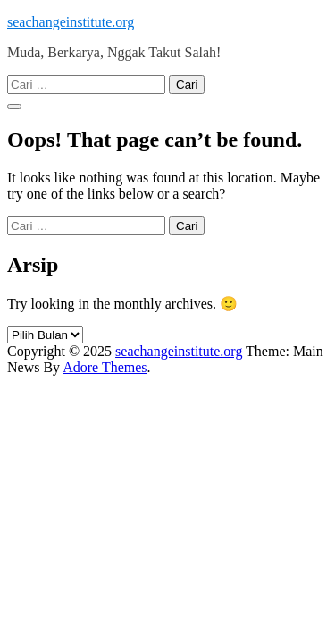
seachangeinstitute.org (71, 22)
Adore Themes (105, 367)
